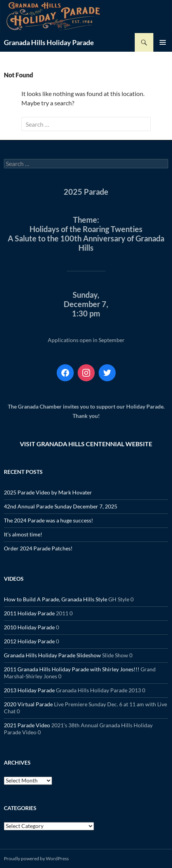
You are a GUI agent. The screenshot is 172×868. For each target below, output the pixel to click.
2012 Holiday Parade (29, 641)
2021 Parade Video (27, 725)
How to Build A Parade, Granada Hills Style (56, 599)
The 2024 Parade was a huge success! (49, 520)
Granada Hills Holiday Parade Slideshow (52, 655)
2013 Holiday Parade (29, 690)
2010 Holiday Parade (29, 627)
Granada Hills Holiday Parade (49, 42)
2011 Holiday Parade (29, 613)
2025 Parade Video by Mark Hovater (48, 492)
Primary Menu (163, 42)
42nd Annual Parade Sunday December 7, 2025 (61, 506)
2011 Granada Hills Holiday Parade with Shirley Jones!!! (72, 669)
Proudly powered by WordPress (36, 858)
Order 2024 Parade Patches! (38, 548)
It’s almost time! (23, 534)
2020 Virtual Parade (28, 704)
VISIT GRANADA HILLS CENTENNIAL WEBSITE (86, 444)
